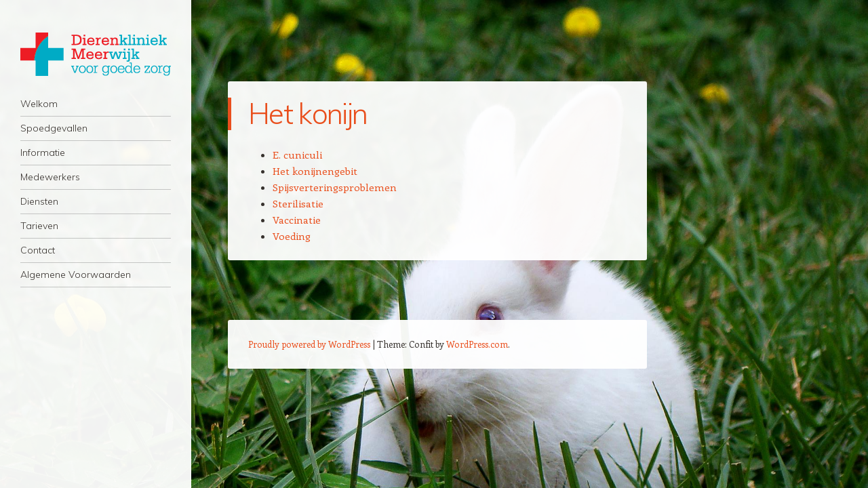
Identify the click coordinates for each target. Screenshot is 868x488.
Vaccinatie (297, 220)
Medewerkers (50, 177)
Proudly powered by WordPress (309, 344)
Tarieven (39, 226)
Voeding (292, 236)
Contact (38, 250)
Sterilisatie (298, 203)
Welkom (39, 104)
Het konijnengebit (315, 171)
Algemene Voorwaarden (76, 274)
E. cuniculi (297, 155)
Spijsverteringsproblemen (335, 187)
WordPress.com (477, 344)
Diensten (39, 201)
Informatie (43, 152)
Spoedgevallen (54, 128)
